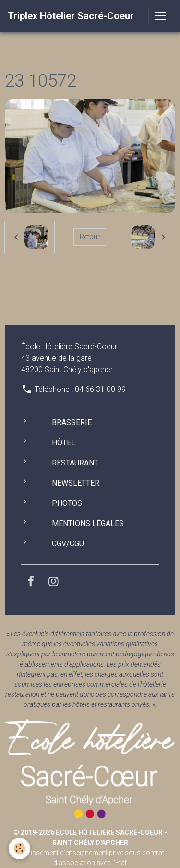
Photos (67, 503)
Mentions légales (88, 523)
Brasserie (72, 422)
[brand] (71, 16)
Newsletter (76, 483)
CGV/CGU (68, 544)
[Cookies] (19, 849)
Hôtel (64, 443)
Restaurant (75, 463)
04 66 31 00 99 (100, 389)
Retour (90, 237)
